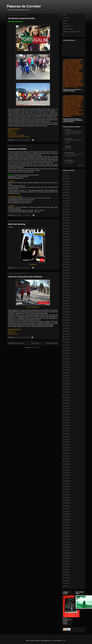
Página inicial (35, 343)
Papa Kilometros (69, 153)
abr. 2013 (66, 387)
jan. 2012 (66, 425)
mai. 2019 (66, 245)
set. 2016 (66, 303)
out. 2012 (66, 403)
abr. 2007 (66, 583)
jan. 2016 (66, 317)
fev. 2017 (65, 295)
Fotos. (65, 23)
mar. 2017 (66, 292)
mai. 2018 (66, 262)
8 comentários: (27, 140)
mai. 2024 (66, 187)
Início (64, 15)
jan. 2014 (66, 364)
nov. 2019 (66, 231)
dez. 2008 (66, 528)
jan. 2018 (66, 270)
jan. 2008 (66, 558)
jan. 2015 (66, 337)
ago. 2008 (66, 539)
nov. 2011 (66, 431)
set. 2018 (66, 259)
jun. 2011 (66, 445)
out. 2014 (66, 342)
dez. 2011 (66, 428)
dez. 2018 (66, 254)
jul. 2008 (65, 542)
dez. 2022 (66, 198)
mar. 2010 (66, 486)
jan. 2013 (66, 395)
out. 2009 (66, 500)
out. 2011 (66, 434)
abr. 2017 (66, 290)
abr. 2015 (66, 334)
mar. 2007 (66, 586)
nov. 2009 (66, 497)
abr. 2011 (66, 450)
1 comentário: (26, 337)
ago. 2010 (66, 473)
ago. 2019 (66, 240)
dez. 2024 (66, 179)
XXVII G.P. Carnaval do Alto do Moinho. (25, 277)
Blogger (64, 641)
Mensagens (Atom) (36, 347)
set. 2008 (66, 536)
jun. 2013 (66, 381)
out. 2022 (66, 204)
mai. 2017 (66, 287)
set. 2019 (66, 237)
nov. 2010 (66, 464)
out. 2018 (66, 256)
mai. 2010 (66, 481)
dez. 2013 (66, 367)
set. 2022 (66, 206)
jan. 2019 (66, 251)
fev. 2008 (65, 556)
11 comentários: (27, 215)
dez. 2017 (66, 273)
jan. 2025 (66, 176)
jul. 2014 (65, 348)
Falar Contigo (68, 148)
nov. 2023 (66, 190)
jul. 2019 (65, 242)
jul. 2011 (65, 442)
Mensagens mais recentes (16, 343)
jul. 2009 (65, 509)
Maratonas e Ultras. (68, 29)
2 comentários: (27, 268)
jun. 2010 (66, 478)
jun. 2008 (66, 545)
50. (64, 34)
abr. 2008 (66, 550)
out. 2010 (66, 467)
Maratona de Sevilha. (17, 149)
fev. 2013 (65, 392)
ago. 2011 (66, 439)
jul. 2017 (65, 281)
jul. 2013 (65, 378)
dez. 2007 (66, 561)
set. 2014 (66, 345)
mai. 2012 (66, 414)
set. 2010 (66, 470)
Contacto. (66, 21)
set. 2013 (66, 376)
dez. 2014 (66, 339)
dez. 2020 (66, 212)
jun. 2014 (66, 350)
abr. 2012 (66, 417)
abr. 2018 (66, 265)
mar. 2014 (66, 359)
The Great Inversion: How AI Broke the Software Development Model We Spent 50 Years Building (73, 132)
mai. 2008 (66, 547)
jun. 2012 (66, 412)
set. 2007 (66, 570)
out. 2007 (66, 567)
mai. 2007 (66, 581)
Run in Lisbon (69, 160)
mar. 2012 (66, 420)
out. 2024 (66, 184)
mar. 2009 (66, 520)
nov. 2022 (66, 201)
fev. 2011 (65, 456)
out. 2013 (66, 373)
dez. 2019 (66, 229)
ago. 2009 (66, 506)
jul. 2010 (65, 475)
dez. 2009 (66, 495)
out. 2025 (66, 173)
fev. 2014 (65, 362)
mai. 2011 (66, 448)
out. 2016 (66, 301)
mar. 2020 (66, 223)
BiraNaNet (68, 146)
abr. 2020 (66, 220)
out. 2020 (66, 215)
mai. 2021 (66, 209)
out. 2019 (66, 234)
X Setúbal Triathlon (70, 162)
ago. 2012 (66, 409)
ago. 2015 (66, 328)
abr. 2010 (66, 484)
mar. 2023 (66, 192)
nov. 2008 (66, 531)
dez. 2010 (66, 461)
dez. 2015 (66, 320)
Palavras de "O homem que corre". (72, 32)
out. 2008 (66, 534)
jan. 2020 (66, 226)
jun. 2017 (66, 284)
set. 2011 (66, 436)
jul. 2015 (65, 331)
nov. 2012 (66, 400)
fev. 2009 (65, 522)
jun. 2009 (66, 511)
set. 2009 (66, 503)
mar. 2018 (66, 267)
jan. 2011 (66, 459)
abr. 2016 (66, 309)
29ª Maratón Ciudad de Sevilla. (22, 18)
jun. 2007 (66, 578)
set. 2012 (66, 406)
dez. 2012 (66, 398)
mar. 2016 (66, 312)
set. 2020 (66, 217)
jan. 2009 (66, 525)
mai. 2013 (66, 384)
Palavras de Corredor (24, 6)
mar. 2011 (66, 453)
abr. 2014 (66, 356)
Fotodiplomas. (67, 26)
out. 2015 (66, 323)
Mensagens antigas (52, 343)
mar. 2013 (66, 389)
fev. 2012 (65, 423)
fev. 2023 (65, 195)
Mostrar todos (81, 165)
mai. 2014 (66, 353)
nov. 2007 (66, 564)
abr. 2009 (66, 517)
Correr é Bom (69, 139)
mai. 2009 (66, 514)
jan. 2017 (66, 298)
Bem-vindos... (67, 18)
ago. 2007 (66, 572)
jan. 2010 (66, 492)
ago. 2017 (66, 278)
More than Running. (17, 224)
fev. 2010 (65, 489)
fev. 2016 (65, 314)
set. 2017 (66, 276)
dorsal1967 (68, 130)
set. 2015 (66, 326)
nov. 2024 (66, 181)
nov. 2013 (66, 370)
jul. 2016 (65, 306)
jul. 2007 (65, 575)
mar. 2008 (66, 553)
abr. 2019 (66, 248)
